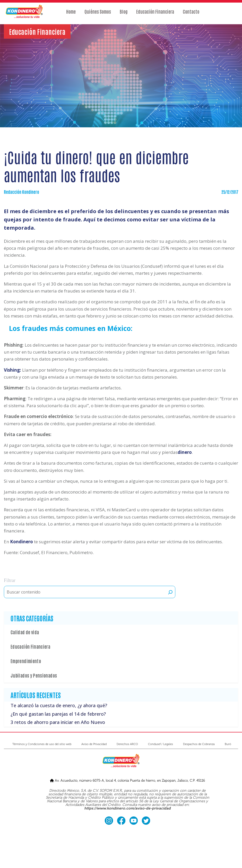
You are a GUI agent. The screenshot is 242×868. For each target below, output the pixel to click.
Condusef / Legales (161, 744)
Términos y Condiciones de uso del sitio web (42, 744)
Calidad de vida (25, 632)
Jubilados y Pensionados (34, 675)
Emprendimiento (26, 661)
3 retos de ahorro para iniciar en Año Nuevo (58, 722)
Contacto (191, 15)
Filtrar (10, 580)
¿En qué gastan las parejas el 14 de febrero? (58, 714)
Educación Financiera (155, 15)
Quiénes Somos (98, 15)
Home (71, 15)
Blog (124, 15)
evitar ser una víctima (172, 219)
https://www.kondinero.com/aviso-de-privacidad (127, 808)
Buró (228, 744)
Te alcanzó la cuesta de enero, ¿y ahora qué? (59, 706)
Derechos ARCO (127, 744)
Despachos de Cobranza (199, 744)
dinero (185, 452)
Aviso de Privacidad (94, 744)
